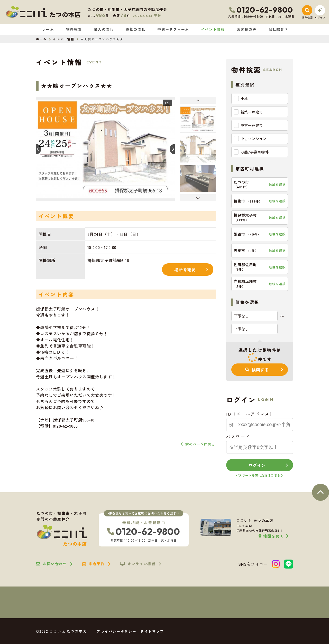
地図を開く (271, 536)
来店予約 (93, 564)
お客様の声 (247, 29)
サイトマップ (152, 631)
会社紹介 (277, 29)
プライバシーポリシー (116, 631)
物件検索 (74, 29)
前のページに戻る (200, 444)
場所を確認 (185, 270)
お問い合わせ (51, 564)
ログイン (257, 465)
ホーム (48, 29)
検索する (257, 370)
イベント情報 (213, 29)
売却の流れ (136, 29)
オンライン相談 (138, 564)
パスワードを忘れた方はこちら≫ (260, 475)
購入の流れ (104, 29)
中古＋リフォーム (173, 29)
